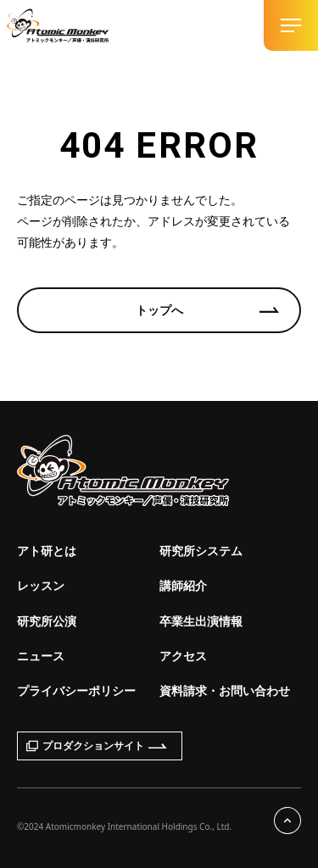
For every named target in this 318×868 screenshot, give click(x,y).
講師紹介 (183, 585)
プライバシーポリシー (76, 690)
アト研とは (47, 551)
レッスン (41, 585)
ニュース (41, 656)
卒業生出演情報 (201, 621)
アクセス (183, 656)
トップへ (159, 310)
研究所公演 (47, 621)
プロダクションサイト (97, 746)
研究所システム (201, 551)
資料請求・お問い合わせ (225, 690)
